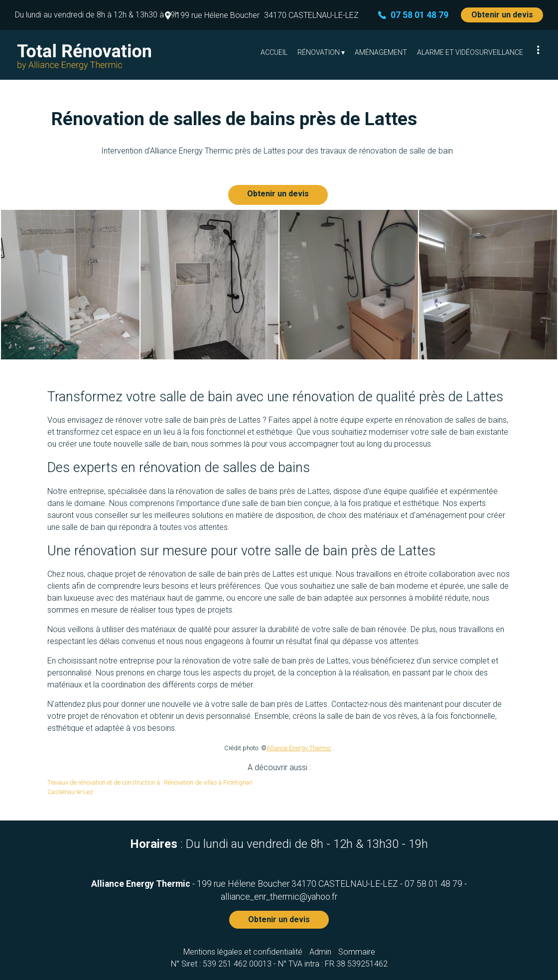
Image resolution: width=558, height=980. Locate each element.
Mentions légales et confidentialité (243, 952)
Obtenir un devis (502, 15)
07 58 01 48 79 (433, 884)
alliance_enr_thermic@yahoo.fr (279, 897)
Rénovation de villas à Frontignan (208, 782)
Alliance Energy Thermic (299, 748)
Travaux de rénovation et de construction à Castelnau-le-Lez (104, 787)
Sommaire (357, 952)
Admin (320, 952)
